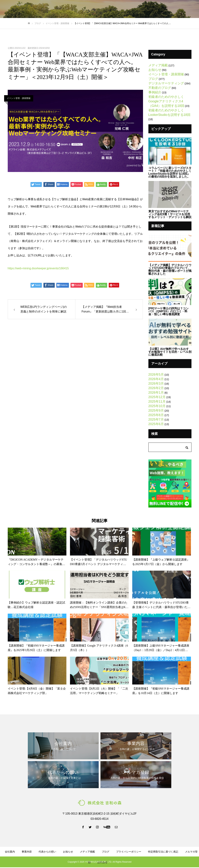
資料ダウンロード (118, 9)
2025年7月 (156, 420)
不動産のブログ (160, 88)
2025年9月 (156, 411)
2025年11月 (157, 402)
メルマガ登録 (142, 9)
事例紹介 (155, 92)
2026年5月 (156, 375)
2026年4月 (156, 379)
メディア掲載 (158, 65)
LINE (163, 9)
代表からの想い (78, 9)
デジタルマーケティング (166, 83)
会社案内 (10, 852)
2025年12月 (157, 397)
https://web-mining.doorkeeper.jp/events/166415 (38, 268)
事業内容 (27, 852)
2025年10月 (157, 406)
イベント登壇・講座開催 (19, 98)
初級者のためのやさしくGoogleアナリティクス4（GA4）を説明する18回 (166, 101)
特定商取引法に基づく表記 (163, 852)
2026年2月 (156, 388)
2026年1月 (156, 393)
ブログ (97, 9)
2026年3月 (156, 384)
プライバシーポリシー (129, 852)
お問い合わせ (185, 9)
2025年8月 (156, 415)
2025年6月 (156, 424)
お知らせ (155, 70)
